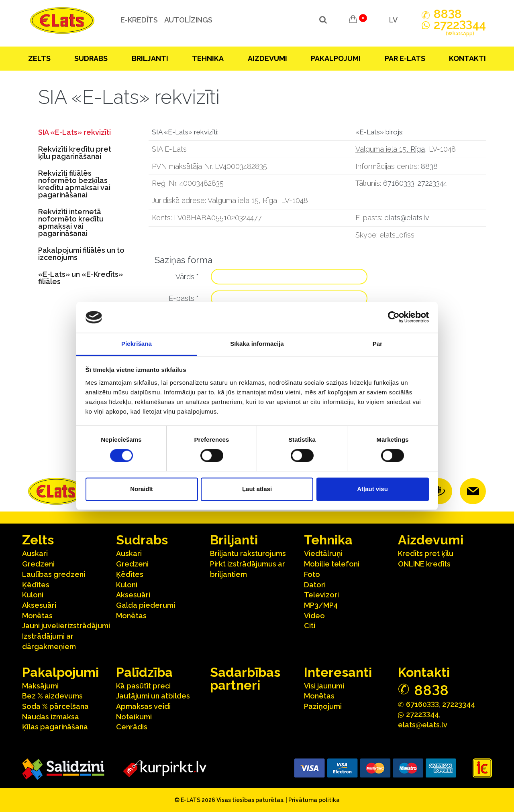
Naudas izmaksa (51, 717)
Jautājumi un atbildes (153, 696)
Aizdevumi (267, 58)
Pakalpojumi (336, 58)
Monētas (37, 616)
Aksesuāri (39, 605)
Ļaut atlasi (257, 489)
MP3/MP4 (321, 605)
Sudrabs (91, 58)
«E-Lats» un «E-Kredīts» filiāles (81, 278)
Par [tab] (378, 344)
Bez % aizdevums (52, 696)
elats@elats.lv (407, 218)
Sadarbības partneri (245, 679)
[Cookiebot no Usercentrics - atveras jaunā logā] (394, 317)
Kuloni (33, 595)
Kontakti (467, 58)
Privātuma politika (314, 800)
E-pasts (184, 298)
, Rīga (416, 149)
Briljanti (150, 58)
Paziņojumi (323, 706)
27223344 (432, 183)
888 (448, 14)
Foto (312, 574)
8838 (429, 166)
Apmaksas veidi (143, 706)
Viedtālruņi (323, 553)
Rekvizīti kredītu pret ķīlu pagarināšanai (75, 153)
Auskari (35, 553)
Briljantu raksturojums (248, 553)
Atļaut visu (372, 489)
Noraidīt (142, 489)
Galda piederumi (146, 605)
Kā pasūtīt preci (143, 686)
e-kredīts (135, 20)
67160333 (399, 183)
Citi (310, 626)
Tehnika (208, 58)
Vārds (187, 277)
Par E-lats (405, 58)
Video (314, 616)
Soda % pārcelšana (55, 706)
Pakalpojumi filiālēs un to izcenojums (81, 254)
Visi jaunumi (324, 686)
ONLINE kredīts (424, 564)
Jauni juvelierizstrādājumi (66, 626)
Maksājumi (40, 686)
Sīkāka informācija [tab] (257, 344)
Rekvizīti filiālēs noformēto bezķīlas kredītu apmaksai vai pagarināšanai (74, 184)
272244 (460, 29)
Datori (315, 585)
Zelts (39, 58)
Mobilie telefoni (332, 564)
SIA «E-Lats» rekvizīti (74, 132)
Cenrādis (132, 727)
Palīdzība (144, 672)
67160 (422, 704)
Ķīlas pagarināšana (55, 727)
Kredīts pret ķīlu (426, 553)
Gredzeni (38, 564)
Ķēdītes (36, 585)
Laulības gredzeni (54, 574)
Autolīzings (184, 20)
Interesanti (338, 672)
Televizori (321, 595)
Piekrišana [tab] (137, 344)
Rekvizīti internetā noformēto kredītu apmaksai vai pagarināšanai (71, 222)
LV (393, 20)
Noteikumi (134, 717)
